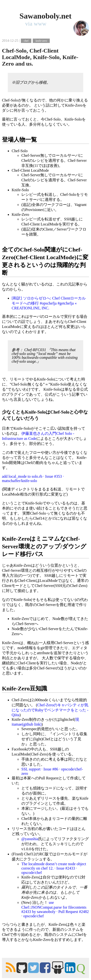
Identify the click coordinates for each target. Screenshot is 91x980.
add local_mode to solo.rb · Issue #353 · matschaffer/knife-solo (33, 479)
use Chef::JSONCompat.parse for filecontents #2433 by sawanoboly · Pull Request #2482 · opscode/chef (55, 909)
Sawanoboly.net (45, 16)
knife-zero (41, 41)
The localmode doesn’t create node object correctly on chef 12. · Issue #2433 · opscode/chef (54, 868)
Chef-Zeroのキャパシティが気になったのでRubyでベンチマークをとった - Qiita (50, 710)
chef (26, 41)
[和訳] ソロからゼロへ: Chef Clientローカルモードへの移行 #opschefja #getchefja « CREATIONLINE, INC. (49, 303)
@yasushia (30, 839)
